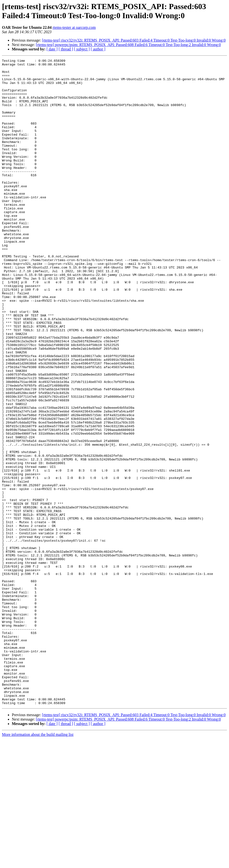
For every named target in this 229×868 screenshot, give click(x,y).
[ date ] (52, 49)
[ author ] (98, 49)
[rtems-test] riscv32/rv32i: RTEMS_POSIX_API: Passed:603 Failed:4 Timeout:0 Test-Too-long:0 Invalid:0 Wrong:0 (134, 40)
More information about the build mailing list (38, 864)
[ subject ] (82, 49)
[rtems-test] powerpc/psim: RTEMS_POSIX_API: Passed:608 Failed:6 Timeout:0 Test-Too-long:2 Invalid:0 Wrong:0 (128, 45)
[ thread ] (66, 49)
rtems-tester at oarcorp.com (74, 27)
